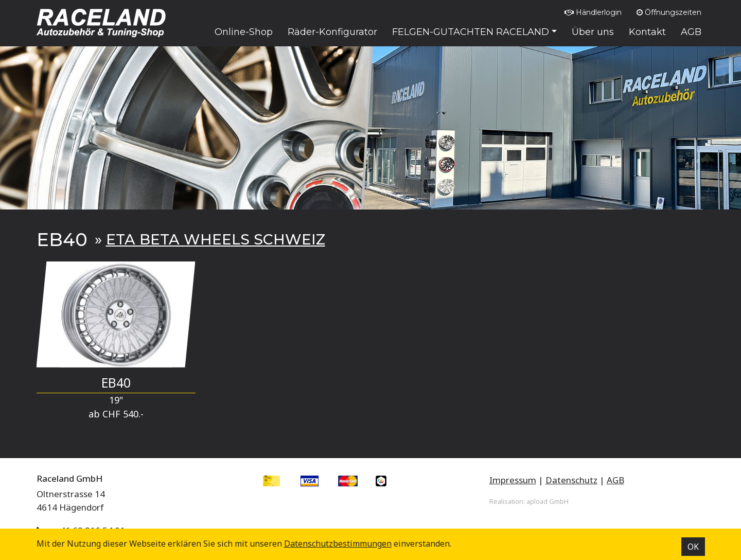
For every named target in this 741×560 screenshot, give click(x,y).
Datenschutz (571, 480)
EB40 (116, 383)
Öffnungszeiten (669, 12)
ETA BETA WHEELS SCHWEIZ (216, 239)
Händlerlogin (593, 12)
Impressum (513, 480)
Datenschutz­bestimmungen (338, 544)
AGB (615, 480)
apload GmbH (548, 501)
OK (693, 547)
